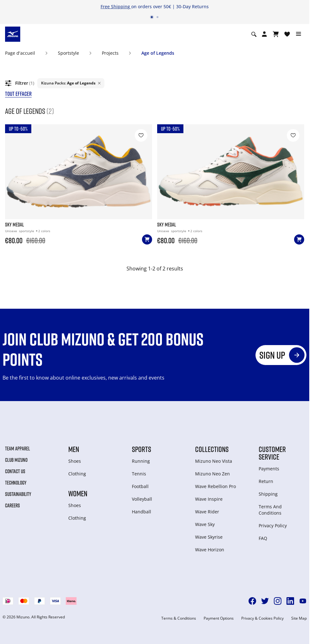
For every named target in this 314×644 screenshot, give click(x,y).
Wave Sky (205, 524)
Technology (16, 483)
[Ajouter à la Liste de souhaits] (141, 135)
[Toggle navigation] (299, 34)
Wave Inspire (209, 499)
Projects (110, 53)
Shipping (268, 494)
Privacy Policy (273, 526)
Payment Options (219, 618)
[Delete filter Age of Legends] (99, 83)
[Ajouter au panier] (147, 239)
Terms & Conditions (179, 618)
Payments (269, 469)
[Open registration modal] (264, 34)
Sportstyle (68, 53)
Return (266, 481)
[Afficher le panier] (276, 34)
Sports (142, 449)
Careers (12, 505)
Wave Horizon (210, 550)
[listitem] (71, 83)
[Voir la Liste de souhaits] (287, 34)
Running (141, 461)
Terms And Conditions (270, 510)
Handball (142, 512)
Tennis (139, 474)
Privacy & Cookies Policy (262, 618)
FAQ (263, 538)
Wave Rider (207, 512)
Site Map (299, 618)
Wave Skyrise (209, 537)
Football (140, 486)
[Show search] (254, 34)
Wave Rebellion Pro (215, 486)
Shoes (75, 461)
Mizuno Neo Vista (214, 461)
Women (78, 493)
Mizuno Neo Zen (212, 474)
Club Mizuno (16, 460)
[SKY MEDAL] (79, 198)
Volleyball (142, 499)
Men (74, 449)
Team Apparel (18, 449)
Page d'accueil (20, 53)
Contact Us (15, 471)
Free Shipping (116, 6)
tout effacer (18, 94)
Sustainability (18, 494)
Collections (212, 449)
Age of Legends (158, 53)
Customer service (272, 453)
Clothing (77, 474)
